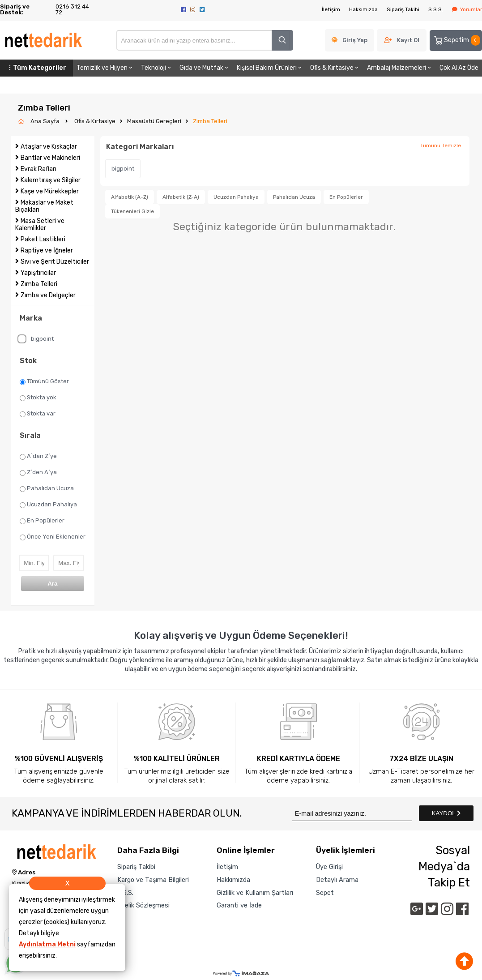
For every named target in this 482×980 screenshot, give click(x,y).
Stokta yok (38, 398)
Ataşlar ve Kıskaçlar (49, 147)
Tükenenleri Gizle (132, 211)
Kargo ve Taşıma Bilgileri (153, 880)
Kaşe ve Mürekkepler (50, 191)
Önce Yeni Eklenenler (53, 537)
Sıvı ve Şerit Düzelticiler (55, 262)
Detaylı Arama (337, 880)
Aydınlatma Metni (47, 944)
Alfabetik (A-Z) (130, 197)
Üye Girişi (329, 867)
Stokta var (38, 414)
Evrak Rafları (38, 169)
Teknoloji (157, 68)
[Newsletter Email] (352, 813)
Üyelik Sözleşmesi (143, 905)
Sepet (325, 893)
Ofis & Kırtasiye (335, 68)
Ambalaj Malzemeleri (400, 68)
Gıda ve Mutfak (205, 68)
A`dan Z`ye (38, 456)
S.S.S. (436, 9)
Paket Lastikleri (43, 239)
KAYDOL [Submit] (446, 813)
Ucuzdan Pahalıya (48, 505)
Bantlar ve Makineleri (50, 158)
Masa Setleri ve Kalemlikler (40, 225)
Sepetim (456, 40)
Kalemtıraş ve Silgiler (51, 180)
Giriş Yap (355, 40)
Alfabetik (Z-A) (181, 197)
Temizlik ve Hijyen (105, 68)
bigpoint (36, 339)
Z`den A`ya (38, 472)
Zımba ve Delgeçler (48, 295)
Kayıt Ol (408, 40)
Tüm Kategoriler (36, 68)
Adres (24, 873)
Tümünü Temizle (441, 146)
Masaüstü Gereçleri (154, 121)
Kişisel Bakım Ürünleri (270, 68)
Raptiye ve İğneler (47, 250)
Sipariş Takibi (403, 9)
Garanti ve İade (239, 905)
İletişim (331, 9)
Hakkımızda (363, 9)
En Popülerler (42, 521)
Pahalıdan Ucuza (47, 488)
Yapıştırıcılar (38, 273)
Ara (52, 584)
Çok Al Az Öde (459, 68)
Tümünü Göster (44, 381)
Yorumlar (467, 9)
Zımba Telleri (210, 121)
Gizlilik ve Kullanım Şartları (255, 893)
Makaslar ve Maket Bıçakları (44, 206)
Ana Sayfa (46, 121)
